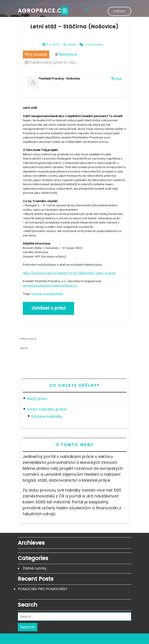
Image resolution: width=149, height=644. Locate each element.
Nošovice (68, 54)
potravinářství (53, 294)
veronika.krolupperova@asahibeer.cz (50, 286)
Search (28, 627)
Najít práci (37, 399)
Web (119, 79)
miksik (71, 44)
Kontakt (119, 11)
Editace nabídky (47, 416)
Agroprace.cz (41, 11)
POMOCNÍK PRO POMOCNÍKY (43, 589)
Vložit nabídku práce (47, 409)
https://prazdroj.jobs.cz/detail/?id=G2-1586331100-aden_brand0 (69, 273)
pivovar (37, 294)
